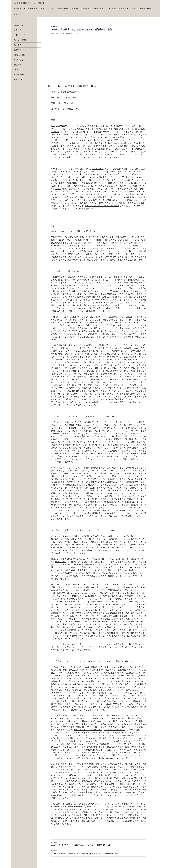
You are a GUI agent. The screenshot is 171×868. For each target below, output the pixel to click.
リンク (134, 8)
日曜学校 (86, 8)
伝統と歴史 (33, 8)
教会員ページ (145, 8)
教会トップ (19, 8)
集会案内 (76, 8)
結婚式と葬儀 (98, 8)
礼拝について (46, 8)
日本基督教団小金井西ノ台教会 (29, 3)
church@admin (73, 33)
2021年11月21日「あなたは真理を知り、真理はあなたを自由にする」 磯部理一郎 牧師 (99, 852)
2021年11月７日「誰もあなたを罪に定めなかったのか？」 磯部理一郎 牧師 (99, 843)
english (18, 14)
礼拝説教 (54, 27)
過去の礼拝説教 (62, 8)
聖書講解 (123, 8)
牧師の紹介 (111, 8)
